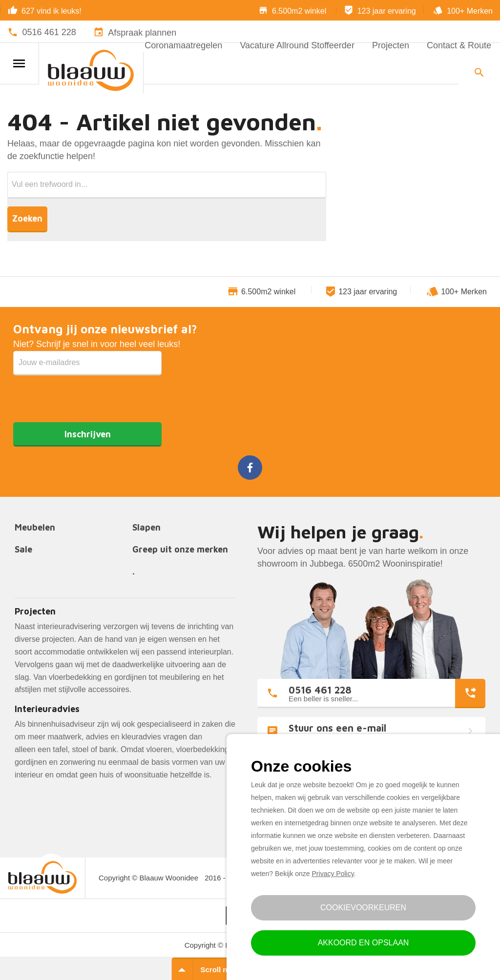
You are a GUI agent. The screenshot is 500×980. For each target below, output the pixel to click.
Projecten (391, 45)
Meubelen (35, 528)
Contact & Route (459, 45)
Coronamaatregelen (183, 45)
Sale (23, 550)
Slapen (146, 528)
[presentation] (87, 394)
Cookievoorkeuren (363, 908)
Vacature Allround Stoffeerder (297, 45)
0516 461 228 (49, 32)
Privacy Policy (333, 874)
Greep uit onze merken (180, 550)
